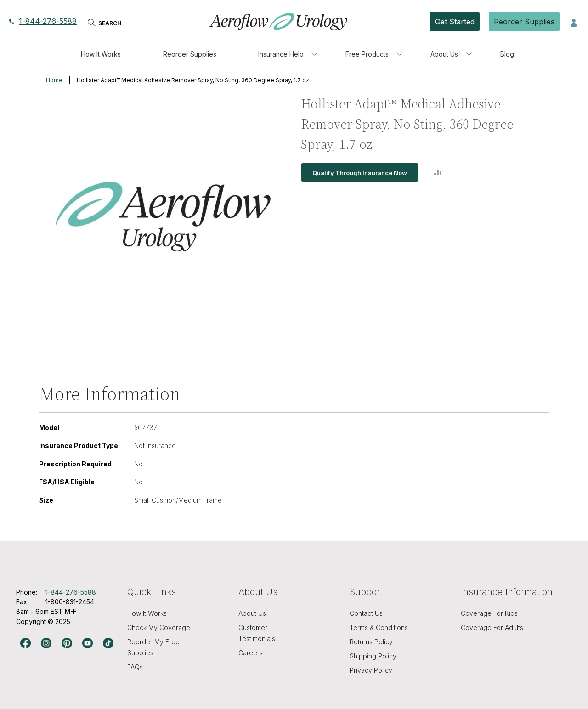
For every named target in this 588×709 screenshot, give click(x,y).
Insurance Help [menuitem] (281, 54)
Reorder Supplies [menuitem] (190, 54)
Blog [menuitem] (507, 54)
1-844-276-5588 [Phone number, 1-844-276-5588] (71, 592)
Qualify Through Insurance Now (360, 173)
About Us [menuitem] (444, 54)
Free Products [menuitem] (367, 54)
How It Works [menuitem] (101, 54)
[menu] (294, 54)
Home (54, 80)
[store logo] (278, 22)
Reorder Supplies (524, 22)
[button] (574, 22)
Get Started (455, 22)
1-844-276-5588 (43, 21)
